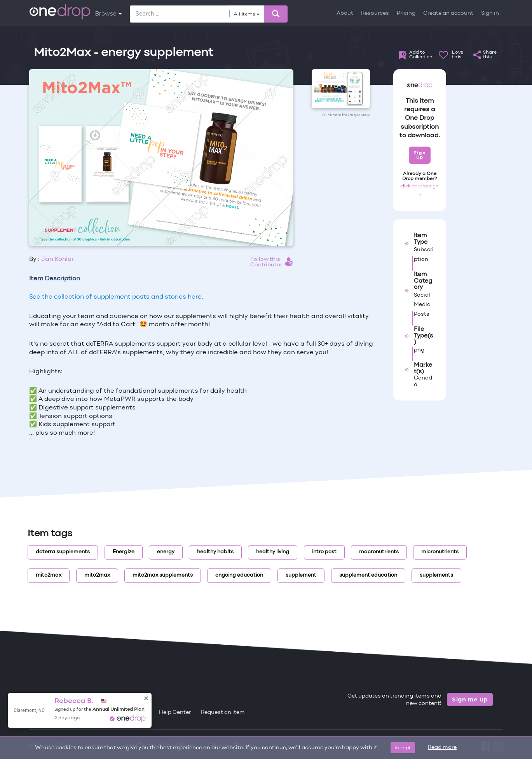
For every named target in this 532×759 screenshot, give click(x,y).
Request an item (223, 713)
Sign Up (419, 155)
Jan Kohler (58, 259)
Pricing (406, 13)
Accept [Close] (403, 748)
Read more (442, 748)
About (345, 13)
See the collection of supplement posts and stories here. (116, 297)
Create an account (448, 13)
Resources (375, 13)
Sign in (490, 13)
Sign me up (470, 700)
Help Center (175, 713)
